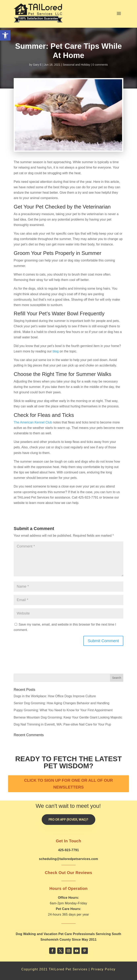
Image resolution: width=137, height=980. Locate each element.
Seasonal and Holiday (76, 65)
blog (56, 351)
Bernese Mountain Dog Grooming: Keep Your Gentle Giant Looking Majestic (68, 717)
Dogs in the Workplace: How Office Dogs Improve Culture (55, 696)
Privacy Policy (103, 969)
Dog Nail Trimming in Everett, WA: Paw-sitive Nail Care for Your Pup (62, 724)
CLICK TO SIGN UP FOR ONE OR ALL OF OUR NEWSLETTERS (68, 784)
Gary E (37, 65)
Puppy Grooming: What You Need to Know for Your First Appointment (63, 710)
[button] (5, 35)
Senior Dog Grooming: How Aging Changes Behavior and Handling (62, 703)
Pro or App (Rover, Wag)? (68, 820)
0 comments (100, 65)
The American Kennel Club (33, 422)
